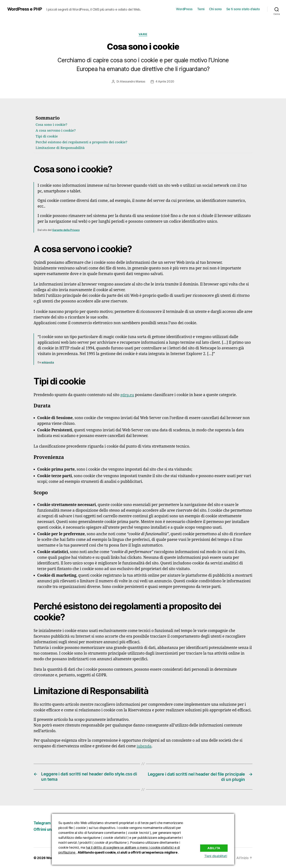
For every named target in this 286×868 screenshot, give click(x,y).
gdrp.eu (127, 395)
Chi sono (215, 9)
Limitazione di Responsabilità (60, 148)
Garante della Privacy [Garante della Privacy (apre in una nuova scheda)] (66, 230)
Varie (143, 35)
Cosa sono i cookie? (52, 125)
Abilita (214, 848)
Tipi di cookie (47, 136)
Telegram (42, 823)
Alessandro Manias (132, 82)
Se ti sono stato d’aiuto (243, 9)
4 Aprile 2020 (165, 82)
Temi (201, 9)
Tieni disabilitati (216, 856)
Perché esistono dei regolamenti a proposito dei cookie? (82, 142)
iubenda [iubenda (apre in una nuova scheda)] (144, 746)
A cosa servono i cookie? (56, 131)
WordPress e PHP (25, 9)
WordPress (184, 9)
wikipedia (48, 362)
